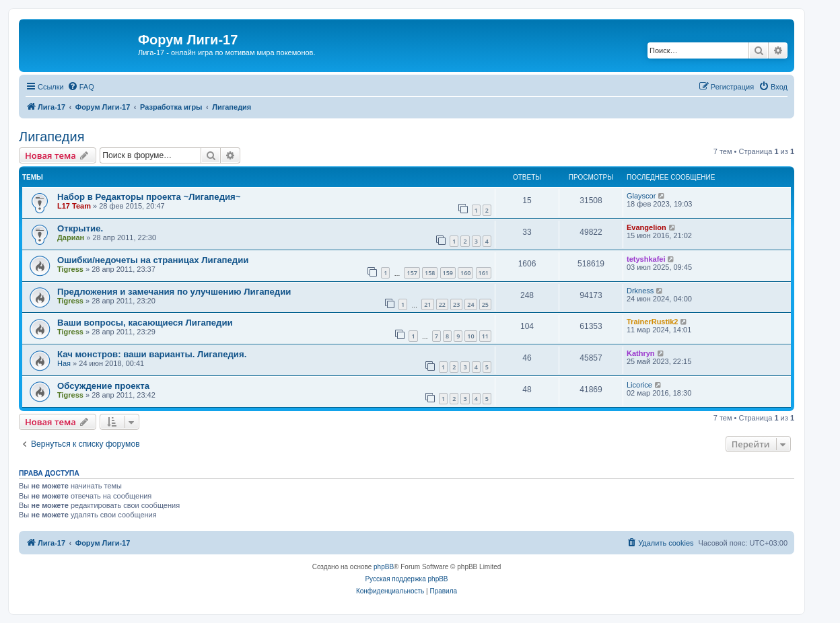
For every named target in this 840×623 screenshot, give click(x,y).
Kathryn (641, 353)
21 (427, 304)
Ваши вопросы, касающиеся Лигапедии (145, 323)
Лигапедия (51, 137)
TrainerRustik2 (652, 322)
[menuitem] (81, 87)
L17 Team (74, 206)
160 (465, 273)
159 (448, 273)
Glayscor (641, 196)
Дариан (71, 237)
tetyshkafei (646, 259)
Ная (64, 363)
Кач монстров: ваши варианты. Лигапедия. (152, 354)
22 (442, 304)
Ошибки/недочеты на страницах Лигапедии (153, 260)
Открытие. (80, 228)
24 (470, 304)
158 (430, 273)
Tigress (70, 269)
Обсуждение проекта (103, 386)
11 (485, 336)
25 (485, 304)
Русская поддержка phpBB (406, 579)
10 (470, 336)
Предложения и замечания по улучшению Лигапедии (174, 292)
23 (456, 304)
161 (484, 273)
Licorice (639, 385)
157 (412, 273)
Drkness (640, 291)
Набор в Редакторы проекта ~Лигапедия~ (149, 197)
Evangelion (646, 227)
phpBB (384, 567)
